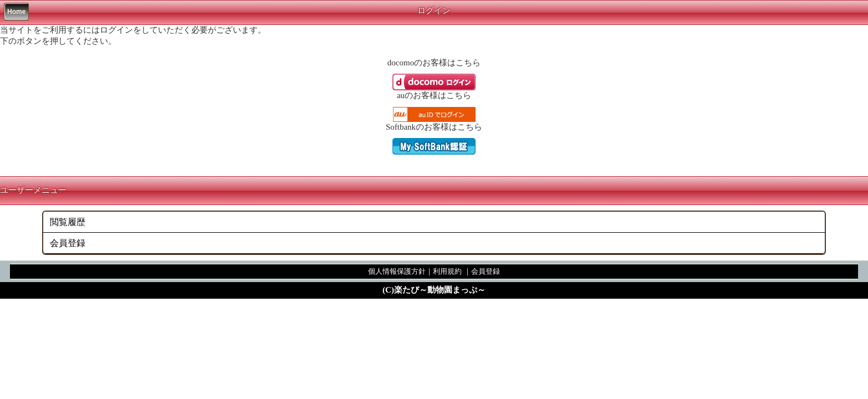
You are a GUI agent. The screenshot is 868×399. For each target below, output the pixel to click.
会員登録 (68, 243)
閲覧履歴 (68, 222)
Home (16, 12)
